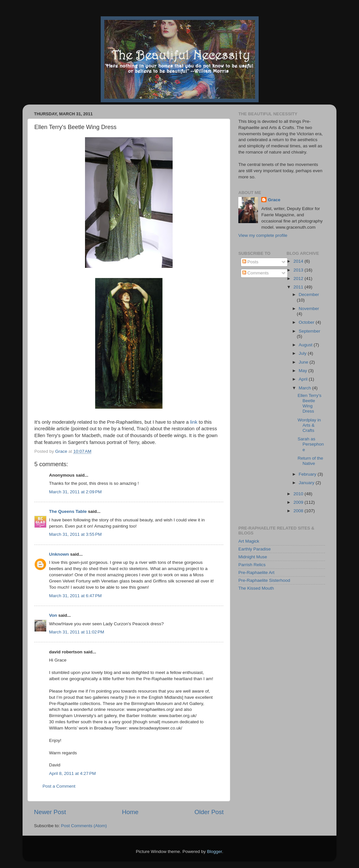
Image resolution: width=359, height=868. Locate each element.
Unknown (59, 554)
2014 (299, 261)
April (304, 379)
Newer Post (50, 812)
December (309, 295)
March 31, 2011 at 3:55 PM (75, 534)
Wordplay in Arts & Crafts (309, 425)
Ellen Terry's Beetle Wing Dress (309, 403)
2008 (299, 511)
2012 (299, 278)
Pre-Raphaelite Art (256, 573)
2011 (299, 287)
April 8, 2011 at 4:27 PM (72, 773)
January (307, 483)
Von (53, 615)
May (304, 371)
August (306, 345)
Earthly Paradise (255, 549)
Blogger (214, 852)
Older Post (209, 812)
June (304, 362)
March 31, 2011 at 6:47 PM (75, 596)
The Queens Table (68, 511)
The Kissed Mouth (256, 588)
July (303, 353)
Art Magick (249, 541)
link (194, 422)
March (306, 388)
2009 (299, 502)
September (310, 331)
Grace (274, 200)
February (308, 474)
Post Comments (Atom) (84, 826)
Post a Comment (59, 786)
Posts (250, 262)
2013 (299, 270)
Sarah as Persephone (311, 444)
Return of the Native (310, 461)
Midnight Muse (253, 557)
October (307, 322)
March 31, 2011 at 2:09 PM (75, 492)
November (309, 309)
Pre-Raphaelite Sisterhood (264, 580)
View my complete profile (263, 235)
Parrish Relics (252, 565)
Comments (256, 273)
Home (130, 812)
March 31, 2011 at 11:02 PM (77, 632)
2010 (299, 494)
